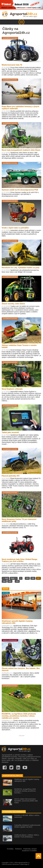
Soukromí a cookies (29, 851)
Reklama (18, 849)
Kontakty (10, 849)
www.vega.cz (25, 864)
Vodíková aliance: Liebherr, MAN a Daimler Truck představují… (27, 836)
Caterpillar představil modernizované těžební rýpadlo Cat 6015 (27, 826)
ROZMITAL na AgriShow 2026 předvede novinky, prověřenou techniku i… (25, 791)
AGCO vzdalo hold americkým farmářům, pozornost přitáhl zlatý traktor (26, 801)
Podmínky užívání (30, 849)
